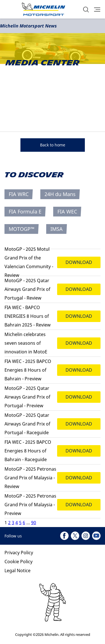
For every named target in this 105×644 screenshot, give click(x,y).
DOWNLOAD (79, 262)
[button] (86, 9)
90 (34, 523)
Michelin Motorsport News (28, 26)
